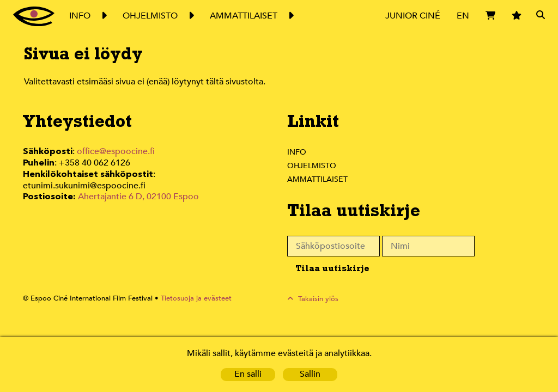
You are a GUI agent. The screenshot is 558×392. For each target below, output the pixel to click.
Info (296, 152)
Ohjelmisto (312, 166)
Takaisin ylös (319, 299)
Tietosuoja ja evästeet (190, 299)
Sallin (310, 374)
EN (463, 16)
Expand (104, 16)
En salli (248, 374)
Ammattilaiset (318, 179)
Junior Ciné (413, 16)
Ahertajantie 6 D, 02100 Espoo (138, 184)
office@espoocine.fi (116, 152)
